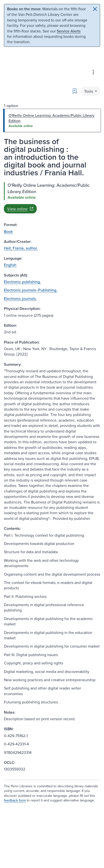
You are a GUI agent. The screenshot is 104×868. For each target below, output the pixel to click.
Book (8, 231)
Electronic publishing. (22, 282)
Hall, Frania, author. (21, 248)
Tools (89, 91)
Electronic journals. (20, 298)
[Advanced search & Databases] (93, 72)
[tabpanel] (52, 198)
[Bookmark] (75, 91)
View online (20, 209)
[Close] (95, 9)
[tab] (52, 121)
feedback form (15, 800)
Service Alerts (69, 31)
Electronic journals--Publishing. (31, 290)
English (10, 265)
